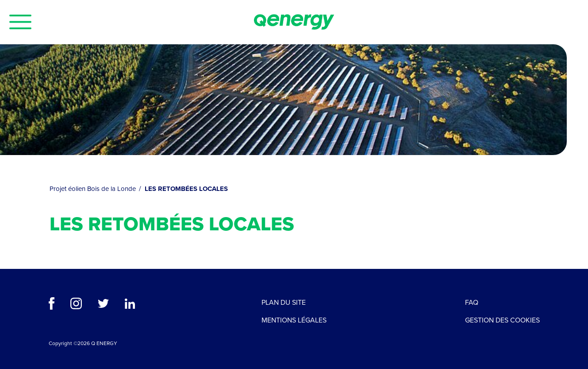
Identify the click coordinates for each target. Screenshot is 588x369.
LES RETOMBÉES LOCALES (186, 189)
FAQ (472, 303)
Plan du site (284, 303)
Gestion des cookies (502, 320)
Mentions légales (294, 320)
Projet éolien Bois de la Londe (94, 189)
